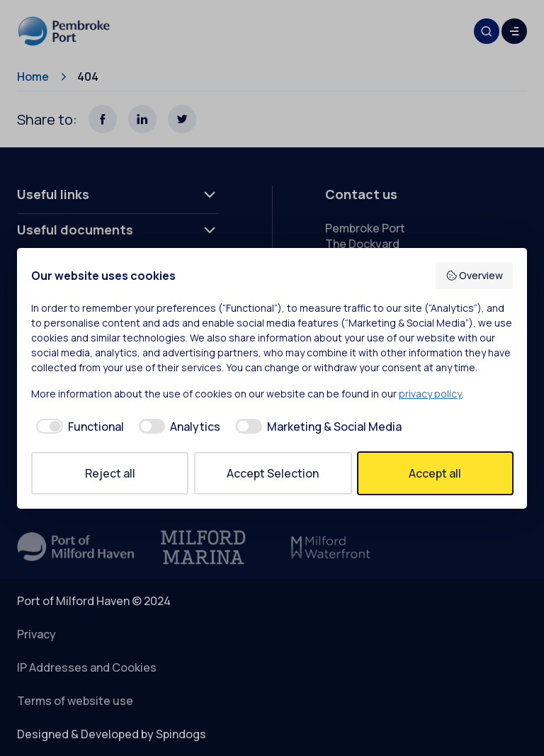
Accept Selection (273, 473)
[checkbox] (78, 427)
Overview (475, 275)
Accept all (435, 473)
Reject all (110, 473)
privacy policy (430, 394)
